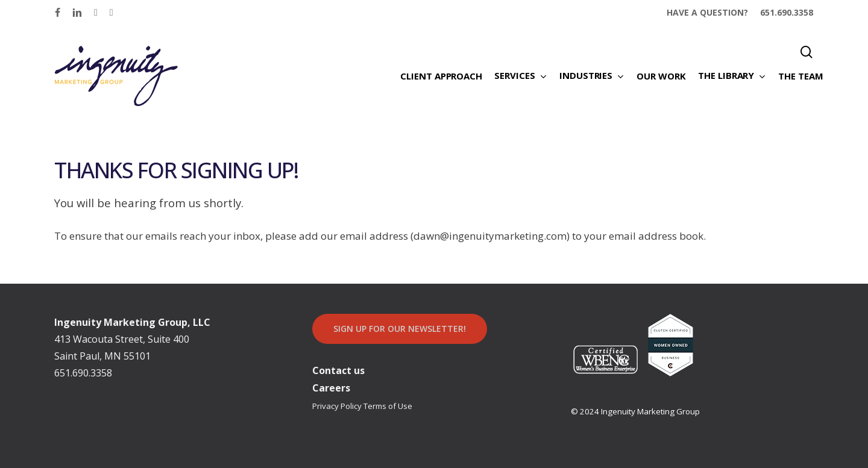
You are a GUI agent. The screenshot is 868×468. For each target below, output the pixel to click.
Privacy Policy (337, 406)
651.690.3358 (83, 373)
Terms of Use (388, 406)
